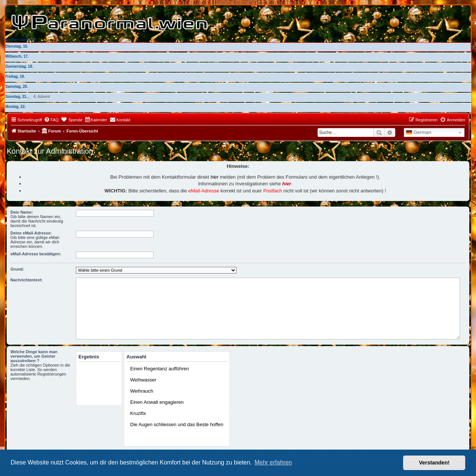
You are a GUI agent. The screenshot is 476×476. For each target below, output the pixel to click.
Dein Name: (22, 212)
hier (215, 177)
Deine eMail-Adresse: (31, 233)
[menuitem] (51, 120)
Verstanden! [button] (434, 463)
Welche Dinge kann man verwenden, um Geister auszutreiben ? (34, 356)
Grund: (17, 269)
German (419, 132)
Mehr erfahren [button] (273, 462)
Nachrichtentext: (27, 280)
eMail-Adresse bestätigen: (36, 254)
